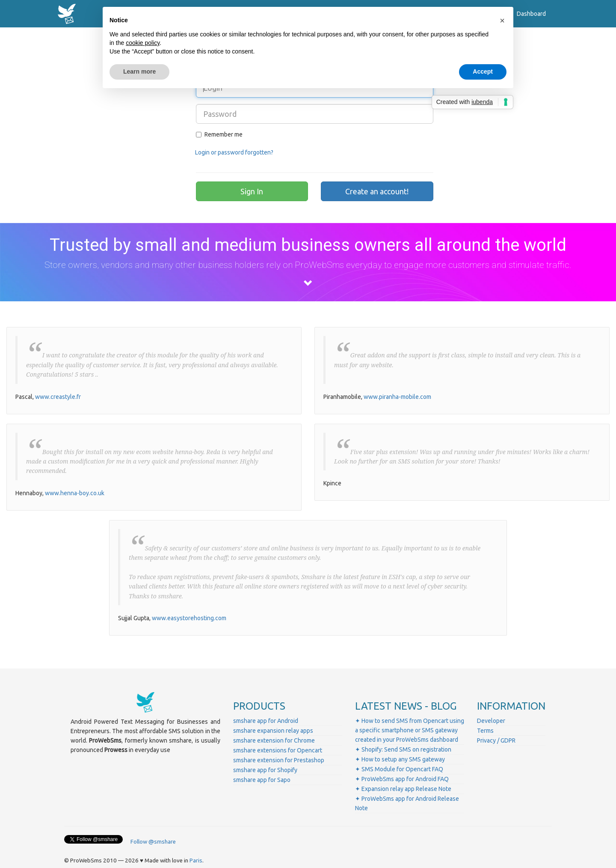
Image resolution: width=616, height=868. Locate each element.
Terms (485, 731)
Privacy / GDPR (496, 740)
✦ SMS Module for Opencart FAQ (399, 769)
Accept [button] (483, 71)
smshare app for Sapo (262, 780)
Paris (196, 861)
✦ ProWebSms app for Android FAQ (402, 779)
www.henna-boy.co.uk (75, 493)
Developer (491, 721)
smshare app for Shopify (265, 770)
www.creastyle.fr (58, 397)
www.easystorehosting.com (189, 618)
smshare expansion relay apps (273, 731)
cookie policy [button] (143, 43)
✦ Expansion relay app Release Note (403, 789)
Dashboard (531, 14)
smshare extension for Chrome (274, 740)
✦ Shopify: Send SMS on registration (403, 749)
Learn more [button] (139, 71)
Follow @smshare (153, 842)
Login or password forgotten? (234, 152)
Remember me (219, 134)
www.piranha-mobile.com (397, 397)
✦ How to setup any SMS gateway (400, 759)
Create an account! (377, 191)
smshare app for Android (266, 721)
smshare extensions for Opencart (278, 750)
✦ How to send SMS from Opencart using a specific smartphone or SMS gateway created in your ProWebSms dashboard (410, 730)
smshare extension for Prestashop (279, 760)
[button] (502, 21)
